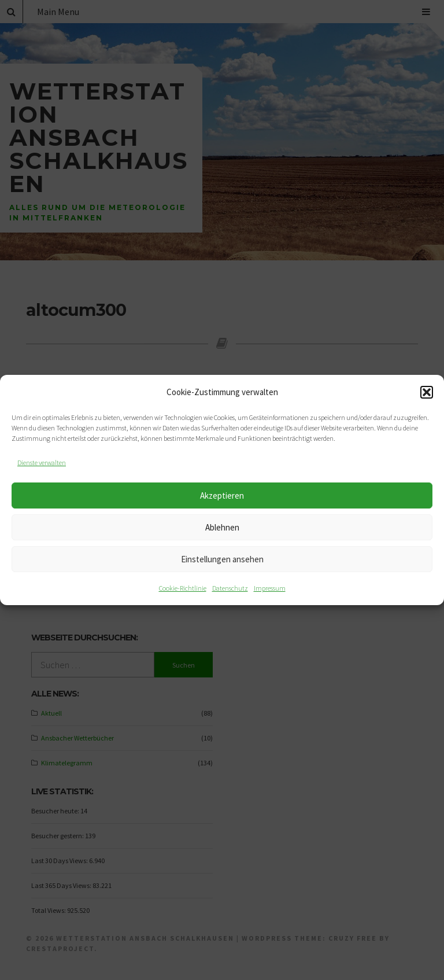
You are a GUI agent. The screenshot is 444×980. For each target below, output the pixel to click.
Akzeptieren (222, 495)
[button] (427, 392)
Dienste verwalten (42, 463)
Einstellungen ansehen (222, 559)
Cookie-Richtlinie (183, 588)
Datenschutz (230, 588)
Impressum (270, 588)
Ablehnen (222, 527)
